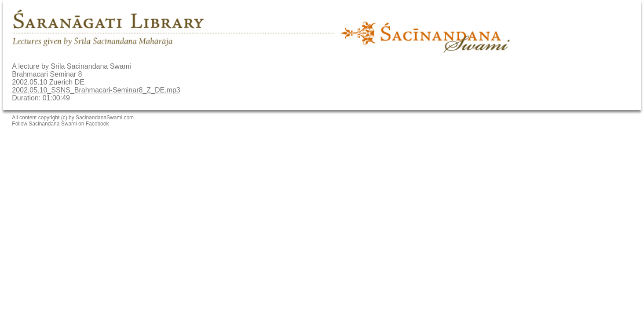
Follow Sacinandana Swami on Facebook (60, 124)
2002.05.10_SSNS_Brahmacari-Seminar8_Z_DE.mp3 (96, 90)
